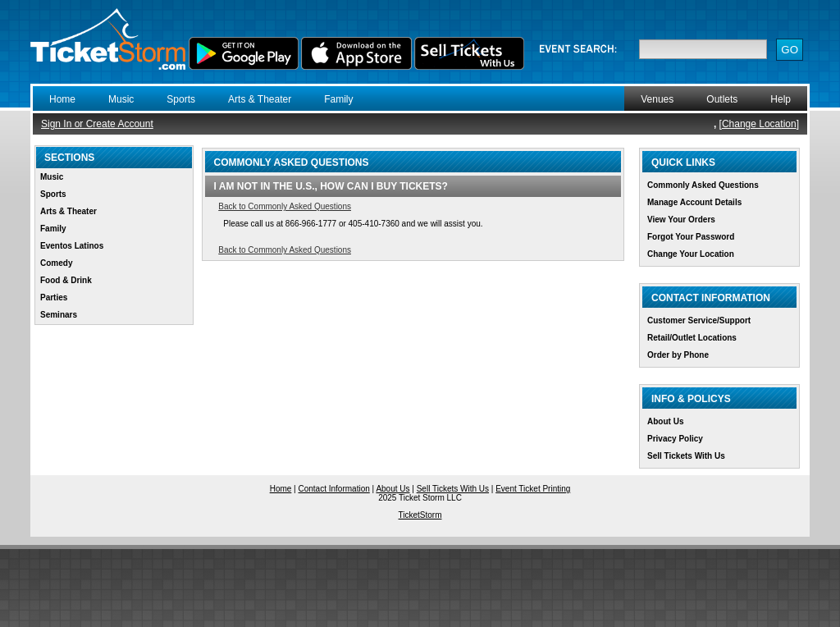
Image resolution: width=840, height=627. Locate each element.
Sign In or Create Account (97, 124)
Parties (54, 297)
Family (338, 99)
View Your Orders (681, 220)
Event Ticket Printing (533, 489)
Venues (657, 99)
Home (62, 99)
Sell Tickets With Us (686, 456)
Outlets (722, 99)
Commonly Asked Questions (703, 185)
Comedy (56, 263)
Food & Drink (66, 280)
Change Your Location (691, 254)
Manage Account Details (694, 202)
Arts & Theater (260, 99)
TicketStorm (420, 515)
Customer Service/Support (699, 320)
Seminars (59, 315)
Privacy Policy (675, 439)
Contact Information (334, 489)
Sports (181, 99)
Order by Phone (678, 355)
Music (121, 99)
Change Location (759, 124)
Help (781, 99)
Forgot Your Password (691, 237)
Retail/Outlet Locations (692, 338)
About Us (665, 421)
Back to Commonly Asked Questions (285, 206)
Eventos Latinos (72, 246)
